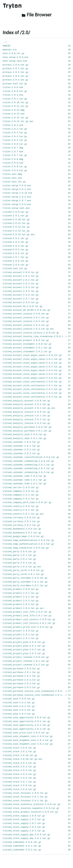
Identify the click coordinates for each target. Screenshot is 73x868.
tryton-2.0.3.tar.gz (15, 133)
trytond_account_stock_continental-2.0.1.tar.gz (32, 386)
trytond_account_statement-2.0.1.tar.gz (27, 348)
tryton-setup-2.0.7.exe (17, 201)
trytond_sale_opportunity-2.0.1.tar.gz (26, 722)
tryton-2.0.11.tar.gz (15, 106)
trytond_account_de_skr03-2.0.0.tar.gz (26, 310)
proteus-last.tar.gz (15, 84)
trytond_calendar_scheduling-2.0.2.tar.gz (28, 469)
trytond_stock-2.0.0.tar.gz (19, 748)
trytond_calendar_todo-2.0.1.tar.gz (24, 480)
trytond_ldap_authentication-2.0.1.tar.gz (28, 544)
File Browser (36, 15)
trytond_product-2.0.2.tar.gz (21, 597)
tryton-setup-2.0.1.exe (17, 189)
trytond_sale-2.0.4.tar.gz (19, 714)
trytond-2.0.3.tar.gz (15, 242)
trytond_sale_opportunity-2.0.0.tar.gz (26, 718)
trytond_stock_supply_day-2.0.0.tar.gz (26, 835)
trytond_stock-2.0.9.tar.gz (19, 789)
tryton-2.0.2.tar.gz (15, 129)
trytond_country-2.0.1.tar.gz (21, 510)
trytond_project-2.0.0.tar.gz (21, 631)
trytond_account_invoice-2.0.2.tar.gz (26, 321)
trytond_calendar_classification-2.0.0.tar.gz (31, 457)
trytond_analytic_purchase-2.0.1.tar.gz (27, 431)
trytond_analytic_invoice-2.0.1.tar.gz (26, 416)
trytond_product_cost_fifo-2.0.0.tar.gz (27, 612)
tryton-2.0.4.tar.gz (15, 137)
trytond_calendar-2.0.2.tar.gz (21, 450)
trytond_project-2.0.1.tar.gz (21, 635)
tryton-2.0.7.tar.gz (15, 155)
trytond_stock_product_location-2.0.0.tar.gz (30, 812)
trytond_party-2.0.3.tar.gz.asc (22, 567)
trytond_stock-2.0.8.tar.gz (19, 786)
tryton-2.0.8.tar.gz (15, 167)
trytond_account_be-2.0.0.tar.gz (23, 306)
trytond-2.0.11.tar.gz (16, 223)
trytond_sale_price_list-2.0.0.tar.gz (26, 733)
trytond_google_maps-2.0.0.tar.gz (23, 537)
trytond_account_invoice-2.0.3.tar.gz (26, 325)
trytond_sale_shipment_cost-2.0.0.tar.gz (28, 737)
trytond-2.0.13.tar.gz (16, 231)
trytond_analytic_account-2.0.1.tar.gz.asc (29, 408)
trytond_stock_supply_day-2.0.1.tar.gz (26, 838)
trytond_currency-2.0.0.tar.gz (21, 518)
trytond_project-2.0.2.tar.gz (21, 638)
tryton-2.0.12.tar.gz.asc (18, 121)
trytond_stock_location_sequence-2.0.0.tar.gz (31, 808)
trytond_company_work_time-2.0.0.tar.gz (27, 503)
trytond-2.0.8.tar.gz (15, 261)
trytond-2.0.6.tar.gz (15, 253)
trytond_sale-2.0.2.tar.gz (19, 706)
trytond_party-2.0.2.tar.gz (19, 559)
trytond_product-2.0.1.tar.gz (21, 593)
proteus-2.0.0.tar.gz (15, 65)
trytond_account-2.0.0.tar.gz (21, 272)
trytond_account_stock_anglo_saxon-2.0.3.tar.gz (32, 367)
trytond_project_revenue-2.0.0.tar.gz (26, 657)
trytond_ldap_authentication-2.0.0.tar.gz (28, 540)
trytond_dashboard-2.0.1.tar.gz (22, 533)
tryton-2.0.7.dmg (13, 148)
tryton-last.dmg (12, 174)
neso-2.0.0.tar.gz (14, 54)
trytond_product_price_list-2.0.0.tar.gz (28, 627)
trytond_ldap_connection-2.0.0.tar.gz (26, 548)
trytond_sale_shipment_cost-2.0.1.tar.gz (28, 740)
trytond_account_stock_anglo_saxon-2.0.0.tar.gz (32, 355)
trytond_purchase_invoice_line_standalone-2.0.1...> (35, 695)
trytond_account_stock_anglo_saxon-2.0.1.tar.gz (32, 359)
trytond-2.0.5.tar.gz (15, 250)
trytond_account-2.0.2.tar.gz (21, 280)
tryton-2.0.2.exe (13, 125)
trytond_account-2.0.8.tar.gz (21, 303)
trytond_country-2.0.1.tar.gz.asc (23, 514)
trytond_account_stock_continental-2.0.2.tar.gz (32, 389)
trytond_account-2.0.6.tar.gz (21, 295)
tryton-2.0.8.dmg (13, 159)
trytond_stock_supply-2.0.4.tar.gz (24, 831)
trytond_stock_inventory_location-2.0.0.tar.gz (32, 804)
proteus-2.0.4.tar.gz (15, 80)
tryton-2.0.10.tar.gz (15, 103)
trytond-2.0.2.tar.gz (15, 239)
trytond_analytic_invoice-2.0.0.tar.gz (26, 412)
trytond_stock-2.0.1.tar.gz (19, 752)
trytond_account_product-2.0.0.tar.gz (26, 340)
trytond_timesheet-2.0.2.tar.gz (22, 850)
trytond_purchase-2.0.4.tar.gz (21, 684)
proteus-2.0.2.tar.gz (15, 72)
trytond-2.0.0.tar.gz (15, 212)
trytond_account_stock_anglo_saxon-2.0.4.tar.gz (32, 371)
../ (5, 42)
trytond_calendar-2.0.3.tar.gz (21, 454)
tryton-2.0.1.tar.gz (15, 99)
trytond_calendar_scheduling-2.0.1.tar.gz (28, 465)
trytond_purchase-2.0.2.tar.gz (21, 676)
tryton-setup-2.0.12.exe (17, 193)
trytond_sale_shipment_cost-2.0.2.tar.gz (28, 744)
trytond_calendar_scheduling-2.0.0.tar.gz (28, 461)
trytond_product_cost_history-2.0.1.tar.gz (29, 623)
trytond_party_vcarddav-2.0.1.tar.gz (25, 582)
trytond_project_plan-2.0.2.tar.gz (24, 650)
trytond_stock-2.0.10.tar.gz (20, 756)
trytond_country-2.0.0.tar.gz (21, 506)
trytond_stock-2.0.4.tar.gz (19, 770)
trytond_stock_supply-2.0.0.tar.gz (24, 816)
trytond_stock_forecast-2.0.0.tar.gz (25, 793)
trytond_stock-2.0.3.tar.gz (19, 767)
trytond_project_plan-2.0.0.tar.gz (24, 642)
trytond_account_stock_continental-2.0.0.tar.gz (32, 382)
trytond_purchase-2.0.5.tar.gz (21, 688)
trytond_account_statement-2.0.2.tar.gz (27, 352)
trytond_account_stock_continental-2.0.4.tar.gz (32, 397)
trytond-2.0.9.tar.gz (15, 265)
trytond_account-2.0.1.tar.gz (21, 276)
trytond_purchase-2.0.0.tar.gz (21, 669)
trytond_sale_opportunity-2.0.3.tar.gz (26, 729)
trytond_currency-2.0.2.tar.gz (21, 525)
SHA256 (6, 46)
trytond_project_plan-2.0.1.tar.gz (24, 646)
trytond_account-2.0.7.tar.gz (21, 299)
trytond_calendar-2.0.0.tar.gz (21, 442)
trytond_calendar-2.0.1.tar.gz (21, 446)
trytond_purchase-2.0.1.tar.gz (21, 672)
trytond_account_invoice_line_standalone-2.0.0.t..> (35, 337)
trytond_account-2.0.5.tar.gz (21, 291)
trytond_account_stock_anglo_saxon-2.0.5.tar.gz (32, 374)
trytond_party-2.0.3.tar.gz (19, 563)
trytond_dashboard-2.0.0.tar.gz (22, 529)
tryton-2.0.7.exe (13, 152)
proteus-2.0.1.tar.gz (15, 69)
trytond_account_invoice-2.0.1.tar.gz (26, 318)
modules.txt (10, 50)
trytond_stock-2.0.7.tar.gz (19, 782)
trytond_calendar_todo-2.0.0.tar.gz (24, 476)
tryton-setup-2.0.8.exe (17, 205)
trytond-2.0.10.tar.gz (16, 220)
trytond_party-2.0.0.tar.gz (19, 552)
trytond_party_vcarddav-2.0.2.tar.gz (25, 586)
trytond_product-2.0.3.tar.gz (21, 601)
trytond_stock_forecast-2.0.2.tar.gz (25, 801)
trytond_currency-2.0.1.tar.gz (21, 522)
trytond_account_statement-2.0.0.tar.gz (27, 344)
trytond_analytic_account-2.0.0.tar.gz (26, 401)
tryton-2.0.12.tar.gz (15, 118)
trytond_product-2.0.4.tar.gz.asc (23, 608)
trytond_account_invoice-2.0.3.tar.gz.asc (28, 329)
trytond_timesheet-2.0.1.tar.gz (22, 846)
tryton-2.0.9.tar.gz (15, 171)
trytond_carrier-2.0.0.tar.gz (21, 488)
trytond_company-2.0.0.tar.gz (21, 491)
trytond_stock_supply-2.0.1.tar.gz (24, 820)
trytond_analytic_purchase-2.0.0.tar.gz (27, 427)
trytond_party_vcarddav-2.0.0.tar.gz (25, 578)
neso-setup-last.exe (15, 61)
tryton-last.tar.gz (14, 182)
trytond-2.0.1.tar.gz (15, 216)
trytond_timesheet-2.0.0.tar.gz (22, 842)
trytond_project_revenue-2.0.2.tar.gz (26, 665)
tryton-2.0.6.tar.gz (15, 144)
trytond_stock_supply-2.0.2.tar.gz (24, 823)
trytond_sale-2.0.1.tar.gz (19, 703)
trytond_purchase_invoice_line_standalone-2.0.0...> (35, 691)
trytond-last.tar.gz (15, 269)
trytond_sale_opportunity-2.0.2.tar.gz (26, 725)
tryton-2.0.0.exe (13, 87)
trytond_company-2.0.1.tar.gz (21, 495)
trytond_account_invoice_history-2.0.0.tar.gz (31, 333)
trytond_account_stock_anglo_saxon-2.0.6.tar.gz (32, 378)
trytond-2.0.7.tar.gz (15, 257)
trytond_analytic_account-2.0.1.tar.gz (26, 405)
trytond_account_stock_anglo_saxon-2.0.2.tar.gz (32, 363)
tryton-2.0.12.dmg (14, 110)
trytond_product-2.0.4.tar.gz (21, 604)
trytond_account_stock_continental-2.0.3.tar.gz (32, 393)
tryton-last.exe (12, 178)
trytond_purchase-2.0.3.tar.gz (21, 680)
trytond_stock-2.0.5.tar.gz (19, 774)
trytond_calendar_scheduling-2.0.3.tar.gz (28, 472)
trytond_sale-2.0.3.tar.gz (19, 710)
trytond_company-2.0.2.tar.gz (21, 499)
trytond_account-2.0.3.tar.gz (21, 284)
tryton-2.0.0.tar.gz (15, 91)
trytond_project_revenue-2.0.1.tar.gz (26, 661)
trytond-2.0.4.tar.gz (15, 246)
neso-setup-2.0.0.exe (15, 57)
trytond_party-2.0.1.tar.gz (19, 555)
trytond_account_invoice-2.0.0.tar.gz (26, 314)
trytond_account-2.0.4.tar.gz (21, 287)
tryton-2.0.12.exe (14, 114)
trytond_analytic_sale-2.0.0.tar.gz (24, 435)
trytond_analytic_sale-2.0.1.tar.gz (24, 438)
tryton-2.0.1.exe (13, 95)
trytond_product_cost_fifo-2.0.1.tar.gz (27, 616)
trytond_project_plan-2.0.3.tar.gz (24, 654)
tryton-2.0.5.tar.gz (15, 140)
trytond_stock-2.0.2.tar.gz (19, 763)
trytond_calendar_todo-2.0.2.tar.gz (24, 484)
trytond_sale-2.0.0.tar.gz (19, 699)
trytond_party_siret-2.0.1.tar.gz (23, 574)
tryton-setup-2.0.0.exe (17, 186)
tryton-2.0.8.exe (13, 163)
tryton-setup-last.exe (16, 208)
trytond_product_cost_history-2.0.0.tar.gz (29, 620)
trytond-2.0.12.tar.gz (16, 227)
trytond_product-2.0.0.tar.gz (21, 589)
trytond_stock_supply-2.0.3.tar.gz (24, 827)
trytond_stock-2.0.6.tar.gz (19, 778)
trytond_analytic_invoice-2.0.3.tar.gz (26, 423)
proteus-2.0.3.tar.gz (15, 76)
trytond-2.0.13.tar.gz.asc (19, 235)
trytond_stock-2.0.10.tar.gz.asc (23, 759)
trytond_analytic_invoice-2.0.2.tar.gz (26, 420)
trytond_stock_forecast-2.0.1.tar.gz (25, 797)
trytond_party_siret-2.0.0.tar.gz (23, 571)
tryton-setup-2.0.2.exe (17, 197)
